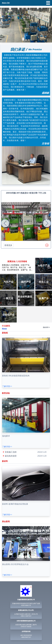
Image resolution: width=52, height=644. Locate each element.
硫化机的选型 (11, 456)
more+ (47, 327)
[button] (23, 39)
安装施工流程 (11, 452)
